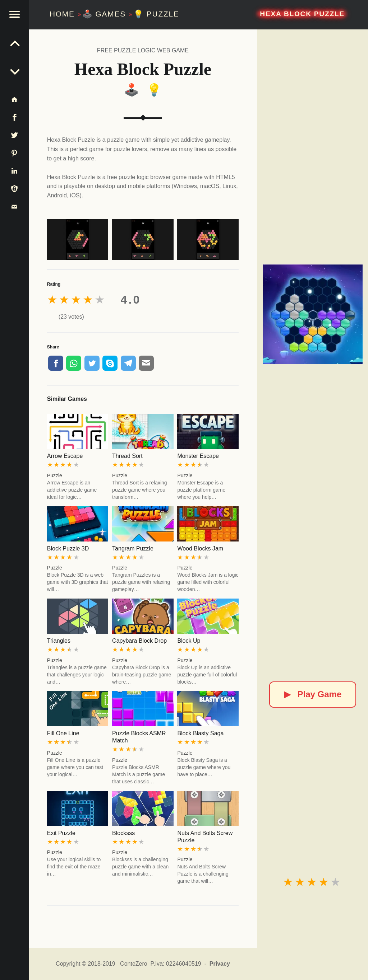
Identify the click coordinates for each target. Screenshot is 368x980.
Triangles (59, 641)
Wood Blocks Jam (200, 548)
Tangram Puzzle (133, 548)
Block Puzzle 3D (68, 548)
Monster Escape (198, 456)
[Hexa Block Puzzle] (312, 314)
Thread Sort (127, 456)
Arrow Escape (65, 456)
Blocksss (123, 833)
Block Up (189, 641)
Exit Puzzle (61, 833)
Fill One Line (63, 733)
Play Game (313, 694)
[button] (14, 14)
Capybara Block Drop (139, 641)
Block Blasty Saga (200, 733)
